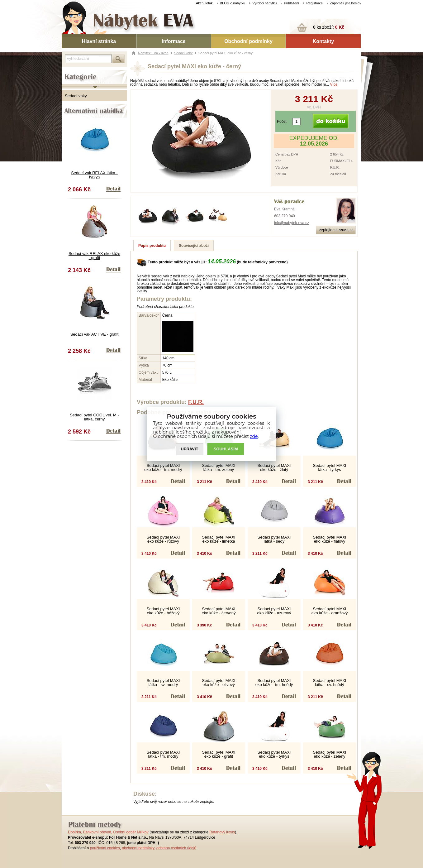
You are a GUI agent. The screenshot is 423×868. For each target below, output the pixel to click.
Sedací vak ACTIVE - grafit (95, 334)
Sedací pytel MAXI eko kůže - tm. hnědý (274, 683)
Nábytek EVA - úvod (153, 53)
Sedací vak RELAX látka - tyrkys (94, 175)
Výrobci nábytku (264, 3)
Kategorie (70, 72)
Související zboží (194, 246)
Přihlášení (291, 3)
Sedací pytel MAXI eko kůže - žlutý (274, 468)
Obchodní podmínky (248, 41)
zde (254, 436)
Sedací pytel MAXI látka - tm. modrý (163, 754)
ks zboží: (329, 27)
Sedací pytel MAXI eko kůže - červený (219, 611)
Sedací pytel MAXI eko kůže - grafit (219, 754)
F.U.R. (335, 167)
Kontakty (323, 41)
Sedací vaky (76, 96)
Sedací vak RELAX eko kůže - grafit (94, 256)
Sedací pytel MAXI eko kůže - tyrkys (274, 754)
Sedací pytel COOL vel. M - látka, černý (94, 417)
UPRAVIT (189, 449)
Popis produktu (152, 246)
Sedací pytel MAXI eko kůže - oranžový (330, 611)
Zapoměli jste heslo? (346, 3)
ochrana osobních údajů (176, 848)
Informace (173, 41)
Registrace (314, 3)
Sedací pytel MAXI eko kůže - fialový (330, 539)
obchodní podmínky (138, 848)
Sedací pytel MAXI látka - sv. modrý (163, 683)
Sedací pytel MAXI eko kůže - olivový (219, 683)
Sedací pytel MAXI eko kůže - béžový (163, 611)
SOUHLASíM (226, 449)
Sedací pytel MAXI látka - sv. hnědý (330, 683)
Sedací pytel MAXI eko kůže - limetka (219, 539)
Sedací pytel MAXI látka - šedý (274, 539)
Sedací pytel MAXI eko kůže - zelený (330, 754)
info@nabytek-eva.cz (292, 223)
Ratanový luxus (222, 832)
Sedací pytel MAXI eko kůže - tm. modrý (163, 468)
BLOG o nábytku (233, 3)
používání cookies (105, 848)
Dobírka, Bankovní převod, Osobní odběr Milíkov (108, 832)
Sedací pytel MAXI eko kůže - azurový (274, 611)
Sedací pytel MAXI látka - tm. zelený (219, 468)
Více (334, 84)
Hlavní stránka (99, 41)
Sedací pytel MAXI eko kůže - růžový (163, 539)
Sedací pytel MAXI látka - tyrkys (330, 468)
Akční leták (204, 3)
